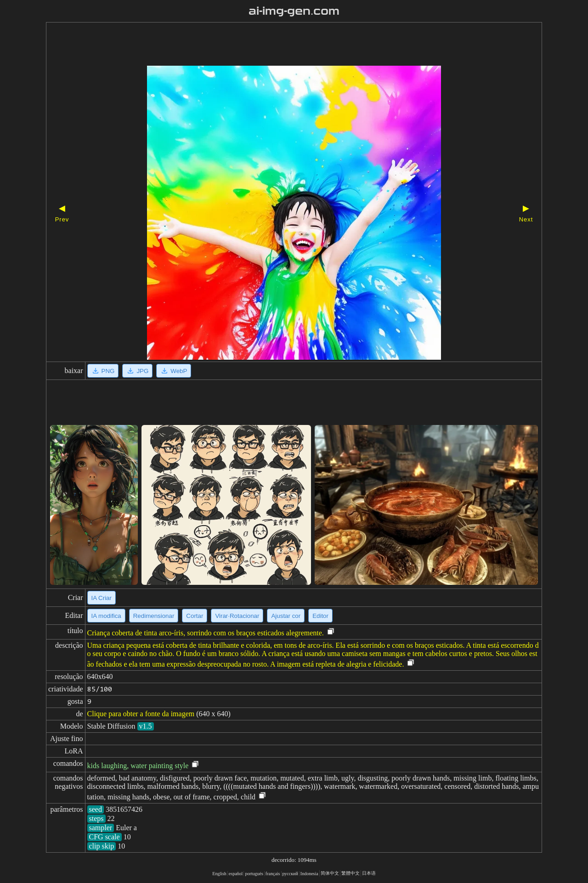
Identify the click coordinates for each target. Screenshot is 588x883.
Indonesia (309, 874)
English (219, 874)
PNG (103, 371)
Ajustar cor (286, 616)
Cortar (195, 616)
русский (290, 874)
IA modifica (106, 616)
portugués (254, 874)
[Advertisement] (278, 45)
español (236, 874)
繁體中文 (351, 873)
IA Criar (102, 598)
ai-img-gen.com (294, 11)
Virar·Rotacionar (237, 616)
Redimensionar (154, 616)
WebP (174, 371)
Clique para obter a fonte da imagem (141, 714)
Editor (320, 616)
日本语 (369, 873)
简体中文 (330, 873)
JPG (137, 371)
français (273, 874)
